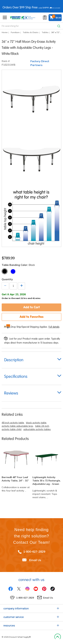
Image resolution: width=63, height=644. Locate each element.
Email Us (35, 560)
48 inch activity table (13, 423)
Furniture (15, 32)
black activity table (36, 423)
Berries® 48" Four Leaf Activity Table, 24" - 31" (15, 479)
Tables (45, 32)
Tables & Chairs (31, 32)
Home (5, 32)
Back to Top (58, 637)
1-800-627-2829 (34, 552)
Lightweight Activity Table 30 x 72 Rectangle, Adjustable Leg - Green (47, 481)
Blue (13, 271)
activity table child (12, 429)
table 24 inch (42, 426)
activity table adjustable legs (17, 426)
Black (5, 271)
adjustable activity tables (37, 429)
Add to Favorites (32, 317)
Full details (54, 327)
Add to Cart (32, 307)
